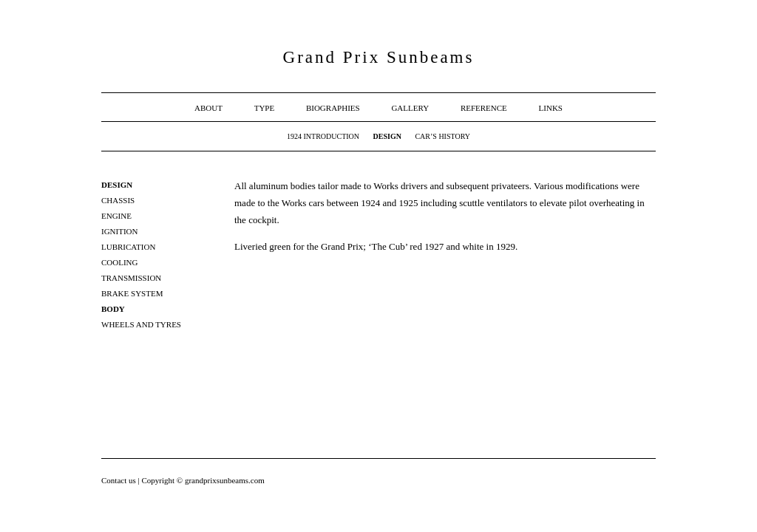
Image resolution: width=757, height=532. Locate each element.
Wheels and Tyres (141, 324)
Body (113, 309)
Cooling (120, 262)
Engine (116, 216)
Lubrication (128, 247)
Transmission (131, 278)
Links (551, 108)
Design (387, 136)
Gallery (410, 108)
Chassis (118, 200)
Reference (484, 108)
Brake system (132, 293)
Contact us (120, 480)
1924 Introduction (323, 136)
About (208, 108)
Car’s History (442, 136)
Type (265, 108)
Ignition (119, 231)
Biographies (333, 108)
